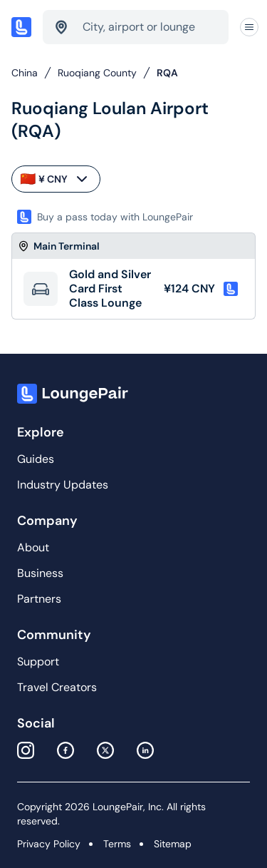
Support (38, 662)
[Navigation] (249, 27)
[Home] (21, 27)
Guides (36, 459)
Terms (117, 844)
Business (40, 573)
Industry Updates (63, 485)
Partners (39, 599)
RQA (167, 73)
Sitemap (173, 844)
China (25, 73)
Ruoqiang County (97, 73)
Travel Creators (57, 687)
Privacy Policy (49, 844)
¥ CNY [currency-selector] (55, 179)
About (33, 547)
